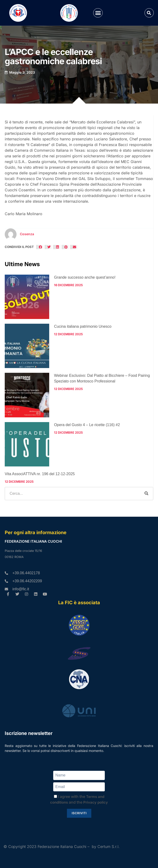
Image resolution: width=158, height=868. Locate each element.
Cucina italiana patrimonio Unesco (83, 326)
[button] (98, 13)
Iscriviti (79, 813)
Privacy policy (96, 802)
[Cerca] (146, 494)
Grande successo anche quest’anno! (85, 277)
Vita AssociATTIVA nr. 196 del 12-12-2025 (40, 474)
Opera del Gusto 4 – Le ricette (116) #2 (87, 425)
